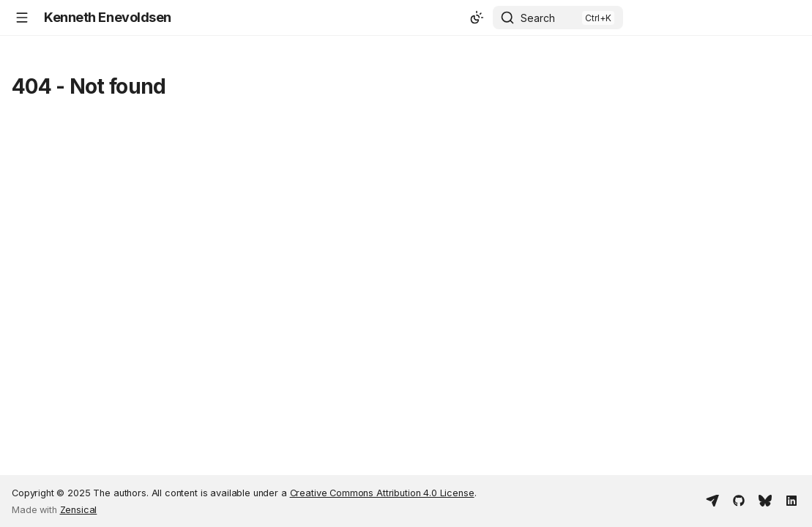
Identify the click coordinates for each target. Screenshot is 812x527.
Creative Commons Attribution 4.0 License (382, 493)
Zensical (79, 510)
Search (538, 18)
